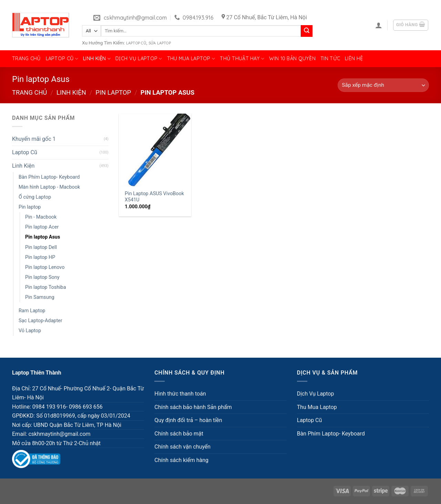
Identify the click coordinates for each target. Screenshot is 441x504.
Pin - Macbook (41, 217)
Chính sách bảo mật (179, 434)
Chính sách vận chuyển (182, 447)
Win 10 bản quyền (292, 59)
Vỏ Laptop (30, 331)
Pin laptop (113, 92)
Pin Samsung (40, 297)
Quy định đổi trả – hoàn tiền (188, 420)
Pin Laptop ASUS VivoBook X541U (154, 197)
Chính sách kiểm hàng (181, 460)
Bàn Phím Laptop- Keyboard (49, 177)
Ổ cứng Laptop (35, 197)
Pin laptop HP (40, 257)
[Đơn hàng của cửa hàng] (383, 85)
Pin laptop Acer (42, 227)
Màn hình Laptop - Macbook (49, 187)
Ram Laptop (32, 311)
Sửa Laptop (160, 43)
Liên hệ (354, 59)
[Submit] (307, 31)
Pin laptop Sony (42, 277)
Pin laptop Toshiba (46, 287)
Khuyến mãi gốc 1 (34, 139)
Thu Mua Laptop (191, 59)
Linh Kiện (97, 59)
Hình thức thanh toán (180, 394)
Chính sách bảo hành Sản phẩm (193, 407)
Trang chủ (27, 59)
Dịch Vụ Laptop (139, 59)
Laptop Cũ (136, 43)
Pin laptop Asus (43, 237)
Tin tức (330, 59)
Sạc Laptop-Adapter (40, 321)
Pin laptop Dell (41, 247)
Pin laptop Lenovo (45, 267)
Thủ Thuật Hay (242, 59)
